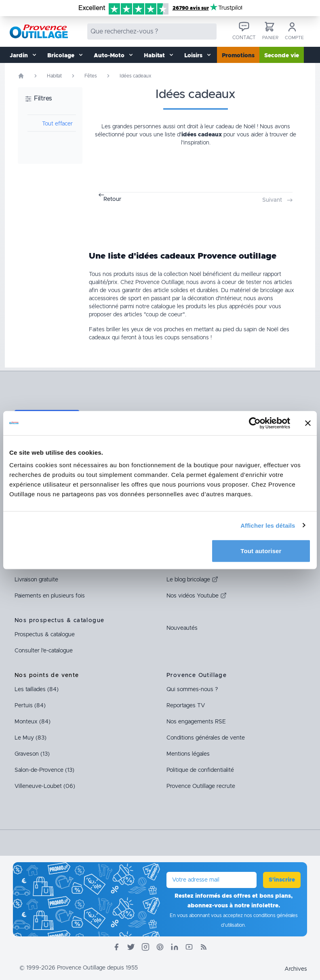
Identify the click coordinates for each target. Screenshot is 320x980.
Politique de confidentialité (200, 770)
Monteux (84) (33, 722)
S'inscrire (282, 880)
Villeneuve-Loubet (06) (45, 786)
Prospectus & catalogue (45, 635)
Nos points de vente (47, 675)
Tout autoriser (261, 551)
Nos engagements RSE (196, 722)
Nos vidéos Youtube (197, 596)
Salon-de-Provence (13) (44, 770)
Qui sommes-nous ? (192, 690)
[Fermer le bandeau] (308, 423)
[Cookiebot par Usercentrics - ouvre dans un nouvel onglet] (255, 423)
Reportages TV (186, 706)
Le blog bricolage (192, 580)
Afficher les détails (268, 525)
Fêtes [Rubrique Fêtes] (91, 76)
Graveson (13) (32, 754)
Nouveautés (182, 628)
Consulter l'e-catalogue (44, 651)
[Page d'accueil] (21, 76)
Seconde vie (282, 56)
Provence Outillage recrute (201, 786)
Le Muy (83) (31, 738)
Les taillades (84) (37, 690)
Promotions (238, 56)
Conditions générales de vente (206, 738)
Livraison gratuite (36, 580)
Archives (296, 969)
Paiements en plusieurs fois (50, 596)
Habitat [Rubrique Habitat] (54, 76)
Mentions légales (188, 754)
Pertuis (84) (30, 706)
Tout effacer (57, 124)
